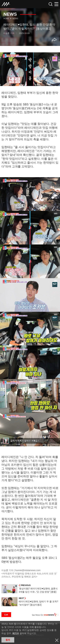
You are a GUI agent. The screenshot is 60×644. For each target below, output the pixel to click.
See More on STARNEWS (45, 615)
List (6, 615)
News (15, 19)
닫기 (57, 640)
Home (6, 19)
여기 (15, 633)
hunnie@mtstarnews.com (28, 570)
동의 (8, 640)
